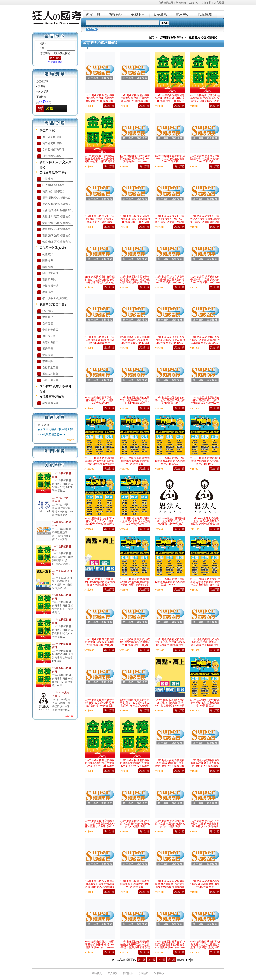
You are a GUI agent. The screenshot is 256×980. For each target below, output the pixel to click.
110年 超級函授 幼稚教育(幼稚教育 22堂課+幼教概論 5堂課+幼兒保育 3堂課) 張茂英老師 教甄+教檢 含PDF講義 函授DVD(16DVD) (205, 947)
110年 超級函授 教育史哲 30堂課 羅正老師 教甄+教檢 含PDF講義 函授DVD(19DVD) (170, 945)
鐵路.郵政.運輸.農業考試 (57, 242)
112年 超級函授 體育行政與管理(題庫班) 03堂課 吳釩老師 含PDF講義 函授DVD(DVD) (100, 341)
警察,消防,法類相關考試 (56, 235)
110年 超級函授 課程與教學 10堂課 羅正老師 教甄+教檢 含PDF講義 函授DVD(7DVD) (135, 885)
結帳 (50, 108)
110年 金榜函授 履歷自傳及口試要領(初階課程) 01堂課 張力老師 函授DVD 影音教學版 (135, 765)
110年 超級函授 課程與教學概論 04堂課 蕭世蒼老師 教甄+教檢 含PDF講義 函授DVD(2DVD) (205, 765)
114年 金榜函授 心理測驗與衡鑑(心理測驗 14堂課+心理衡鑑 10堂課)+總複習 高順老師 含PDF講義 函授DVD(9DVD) (100, 161)
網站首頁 (94, 14)
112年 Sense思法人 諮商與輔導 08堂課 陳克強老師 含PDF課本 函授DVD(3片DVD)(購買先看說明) (170, 523)
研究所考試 (47, 131)
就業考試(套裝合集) (53, 304)
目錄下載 (206, 3)
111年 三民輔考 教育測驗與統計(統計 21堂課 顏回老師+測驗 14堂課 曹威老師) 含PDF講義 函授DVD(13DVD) (100, 462)
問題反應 (205, 14)
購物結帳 (116, 14)
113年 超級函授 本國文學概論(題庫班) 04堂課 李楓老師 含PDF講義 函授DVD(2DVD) (205, 160)
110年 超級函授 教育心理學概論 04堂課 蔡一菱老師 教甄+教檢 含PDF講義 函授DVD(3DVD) (205, 825)
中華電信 (48, 355)
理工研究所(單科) (53, 137)
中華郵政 (48, 317)
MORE (70, 440)
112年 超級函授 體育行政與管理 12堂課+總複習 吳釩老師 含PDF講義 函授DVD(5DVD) (135, 402)
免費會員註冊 (166, 3)
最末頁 (172, 960)
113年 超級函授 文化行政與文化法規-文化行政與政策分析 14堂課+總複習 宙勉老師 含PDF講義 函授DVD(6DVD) (170, 222)
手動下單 (139, 14)
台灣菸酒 (48, 323)
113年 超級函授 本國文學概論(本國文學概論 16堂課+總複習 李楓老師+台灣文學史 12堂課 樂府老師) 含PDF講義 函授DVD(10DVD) (135, 282)
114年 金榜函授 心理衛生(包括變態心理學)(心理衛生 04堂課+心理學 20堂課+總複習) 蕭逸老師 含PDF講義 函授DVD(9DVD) (205, 101)
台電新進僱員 (50, 342)
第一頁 (141, 960)
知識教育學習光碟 (52, 397)
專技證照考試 (50, 286)
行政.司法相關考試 (53, 185)
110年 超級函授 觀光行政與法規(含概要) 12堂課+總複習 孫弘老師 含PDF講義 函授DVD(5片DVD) (170, 644)
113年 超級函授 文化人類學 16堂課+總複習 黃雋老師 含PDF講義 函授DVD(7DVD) (170, 280)
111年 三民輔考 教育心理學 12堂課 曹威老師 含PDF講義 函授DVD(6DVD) (135, 521)
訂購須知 (143, 973)
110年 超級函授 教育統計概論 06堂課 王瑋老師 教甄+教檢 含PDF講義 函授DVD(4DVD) (135, 825)
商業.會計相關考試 (53, 191)
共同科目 (48, 179)
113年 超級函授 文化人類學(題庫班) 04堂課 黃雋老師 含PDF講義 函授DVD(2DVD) (135, 219)
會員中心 (183, 14)
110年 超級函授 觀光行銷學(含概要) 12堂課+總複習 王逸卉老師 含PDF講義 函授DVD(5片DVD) (205, 644)
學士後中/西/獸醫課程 (55, 298)
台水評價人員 (50, 380)
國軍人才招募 (50, 374)
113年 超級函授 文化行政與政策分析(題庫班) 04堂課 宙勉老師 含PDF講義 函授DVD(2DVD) (100, 221)
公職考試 (48, 254)
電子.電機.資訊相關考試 (56, 198)
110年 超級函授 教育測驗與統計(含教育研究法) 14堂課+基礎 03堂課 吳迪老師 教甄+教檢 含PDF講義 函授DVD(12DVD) (135, 947)
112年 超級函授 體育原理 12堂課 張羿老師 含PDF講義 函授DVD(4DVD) (100, 400)
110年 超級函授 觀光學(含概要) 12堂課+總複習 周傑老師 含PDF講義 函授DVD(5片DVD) (135, 644)
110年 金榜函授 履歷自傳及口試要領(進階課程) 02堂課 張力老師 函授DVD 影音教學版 (100, 765)
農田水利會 (49, 336)
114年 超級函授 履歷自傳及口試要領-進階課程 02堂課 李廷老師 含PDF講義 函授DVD (100, 100)
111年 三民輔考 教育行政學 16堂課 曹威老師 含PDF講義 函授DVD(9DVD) (170, 461)
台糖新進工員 (50, 367)
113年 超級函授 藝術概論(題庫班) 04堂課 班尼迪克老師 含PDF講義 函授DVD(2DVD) (170, 160)
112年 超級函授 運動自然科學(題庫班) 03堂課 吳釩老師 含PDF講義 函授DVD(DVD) (205, 280)
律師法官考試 (50, 273)
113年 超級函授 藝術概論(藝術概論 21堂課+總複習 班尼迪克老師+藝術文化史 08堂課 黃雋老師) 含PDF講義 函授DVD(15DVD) (100, 282)
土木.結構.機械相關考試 (56, 204)
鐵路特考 (48, 267)
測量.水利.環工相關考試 (56, 217)
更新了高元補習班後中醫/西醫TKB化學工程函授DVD (55, 432)
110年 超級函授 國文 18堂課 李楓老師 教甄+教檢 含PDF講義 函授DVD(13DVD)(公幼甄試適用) (100, 946)
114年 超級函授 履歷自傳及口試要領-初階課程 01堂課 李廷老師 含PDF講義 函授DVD (135, 100)
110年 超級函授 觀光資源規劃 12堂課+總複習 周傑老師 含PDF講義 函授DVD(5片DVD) (100, 644)
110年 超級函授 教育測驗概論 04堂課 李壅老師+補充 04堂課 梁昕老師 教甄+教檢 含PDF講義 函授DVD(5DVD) (100, 825)
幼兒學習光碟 (50, 403)
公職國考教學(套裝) (53, 248)
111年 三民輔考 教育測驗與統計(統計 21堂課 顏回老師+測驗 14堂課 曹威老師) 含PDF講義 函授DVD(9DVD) (135, 583)
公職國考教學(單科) (53, 172)
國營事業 (48, 349)
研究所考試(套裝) (53, 156)
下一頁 (162, 960)
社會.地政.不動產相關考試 (58, 210)
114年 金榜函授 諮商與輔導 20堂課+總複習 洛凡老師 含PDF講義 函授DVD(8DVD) (170, 98)
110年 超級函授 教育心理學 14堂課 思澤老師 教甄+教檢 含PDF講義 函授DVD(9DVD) (205, 885)
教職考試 (48, 292)
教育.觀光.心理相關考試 (56, 229)
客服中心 (194, 3)
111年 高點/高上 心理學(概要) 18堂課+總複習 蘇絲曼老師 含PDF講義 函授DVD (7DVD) (100, 583)
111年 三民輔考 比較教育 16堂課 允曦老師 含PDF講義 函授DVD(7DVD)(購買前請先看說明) (100, 523)
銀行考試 (48, 311)
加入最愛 (219, 3)
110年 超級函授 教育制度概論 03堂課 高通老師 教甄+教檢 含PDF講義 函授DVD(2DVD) (170, 825)
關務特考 (48, 261)
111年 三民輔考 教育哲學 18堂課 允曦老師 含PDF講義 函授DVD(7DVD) (205, 461)
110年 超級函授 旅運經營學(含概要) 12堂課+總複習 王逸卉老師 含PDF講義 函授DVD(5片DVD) (100, 704)
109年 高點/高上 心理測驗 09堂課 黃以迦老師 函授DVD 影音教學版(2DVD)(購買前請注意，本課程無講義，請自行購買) (170, 706)
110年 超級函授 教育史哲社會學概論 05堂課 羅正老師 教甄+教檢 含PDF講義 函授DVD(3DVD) (170, 765)
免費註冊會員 (55, 62)
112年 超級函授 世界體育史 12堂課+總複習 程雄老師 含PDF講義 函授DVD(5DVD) (205, 400)
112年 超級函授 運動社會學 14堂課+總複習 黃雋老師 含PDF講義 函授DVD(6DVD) (205, 340)
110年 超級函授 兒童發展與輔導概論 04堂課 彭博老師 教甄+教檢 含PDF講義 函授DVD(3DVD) (100, 885)
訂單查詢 (161, 14)
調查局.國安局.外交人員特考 (56, 165)
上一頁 (152, 960)
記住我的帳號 (62, 53)
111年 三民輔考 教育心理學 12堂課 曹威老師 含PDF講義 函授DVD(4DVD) (170, 582)
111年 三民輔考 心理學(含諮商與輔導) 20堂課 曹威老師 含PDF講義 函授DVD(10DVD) (135, 462)
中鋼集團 (48, 361)
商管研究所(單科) (53, 143)
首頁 (151, 37)
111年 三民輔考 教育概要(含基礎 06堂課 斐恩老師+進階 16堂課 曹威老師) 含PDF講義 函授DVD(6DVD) (205, 583)
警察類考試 (49, 279)
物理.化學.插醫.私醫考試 (57, 223)
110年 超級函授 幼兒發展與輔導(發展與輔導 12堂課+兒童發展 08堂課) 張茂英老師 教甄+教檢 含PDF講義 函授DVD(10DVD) (170, 887)
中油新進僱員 (50, 330)
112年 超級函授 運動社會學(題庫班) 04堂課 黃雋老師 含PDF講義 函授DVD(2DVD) (170, 340)
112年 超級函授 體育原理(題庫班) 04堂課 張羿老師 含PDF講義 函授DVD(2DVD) (135, 340)
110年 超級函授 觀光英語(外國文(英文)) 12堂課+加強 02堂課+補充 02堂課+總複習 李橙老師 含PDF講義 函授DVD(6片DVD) (135, 706)
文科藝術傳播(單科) (54, 150)
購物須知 (181, 3)
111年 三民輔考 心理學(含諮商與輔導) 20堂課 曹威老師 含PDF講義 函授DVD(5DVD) (205, 704)
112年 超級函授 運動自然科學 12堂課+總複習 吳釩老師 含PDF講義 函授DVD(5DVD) (170, 402)
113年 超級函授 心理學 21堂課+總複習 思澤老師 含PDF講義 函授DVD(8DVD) (135, 159)
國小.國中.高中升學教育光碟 (56, 389)
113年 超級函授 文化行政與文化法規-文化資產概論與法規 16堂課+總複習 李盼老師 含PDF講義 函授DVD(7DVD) (205, 222)
